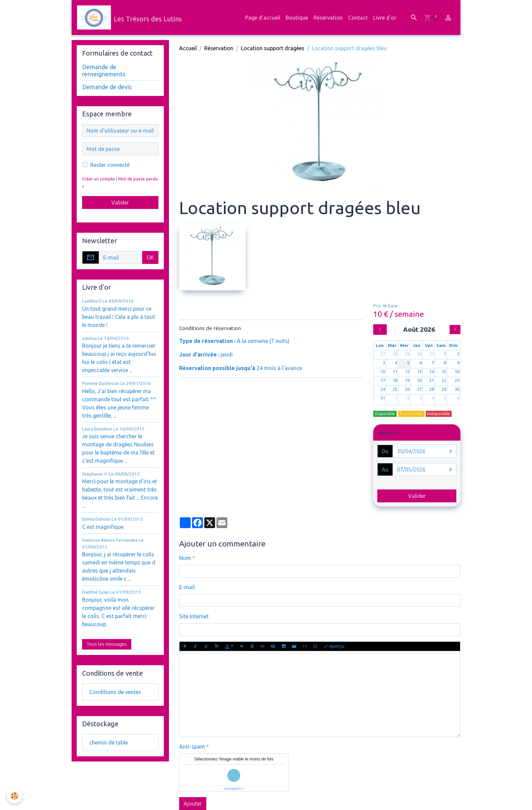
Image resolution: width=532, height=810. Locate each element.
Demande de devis (107, 87)
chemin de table (109, 742)
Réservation (328, 18)
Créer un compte (99, 179)
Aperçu (334, 647)
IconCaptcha (232, 789)
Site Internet (194, 616)
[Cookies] (14, 796)
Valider (417, 496)
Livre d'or (385, 18)
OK (150, 257)
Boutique (297, 18)
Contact (358, 18)
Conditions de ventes (115, 692)
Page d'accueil (263, 18)
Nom (185, 558)
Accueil (188, 48)
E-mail (187, 587)
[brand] (129, 17)
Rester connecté (110, 165)
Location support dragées (273, 48)
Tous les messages (107, 644)
